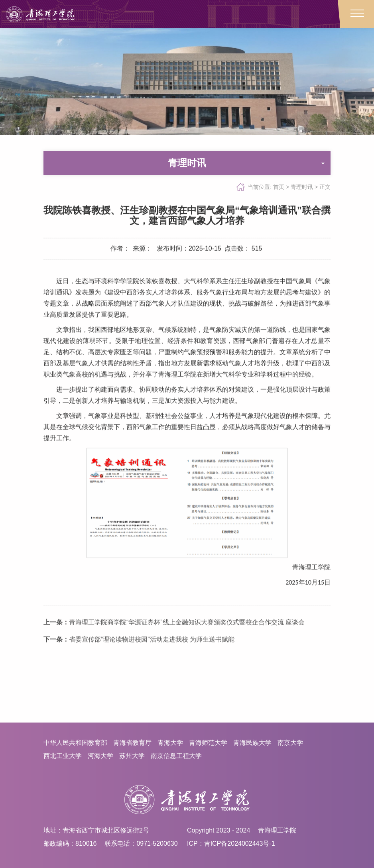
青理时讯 (302, 187)
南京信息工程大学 (176, 756)
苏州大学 (132, 756)
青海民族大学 (252, 743)
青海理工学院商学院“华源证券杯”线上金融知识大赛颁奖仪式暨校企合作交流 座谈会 (174, 647)
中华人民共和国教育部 (75, 743)
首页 (279, 187)
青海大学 (170, 743)
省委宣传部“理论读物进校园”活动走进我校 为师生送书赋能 (139, 664)
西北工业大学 (63, 756)
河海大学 (100, 756)
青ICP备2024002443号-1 (240, 843)
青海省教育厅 (132, 743)
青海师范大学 (208, 743)
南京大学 (290, 743)
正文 (325, 187)
